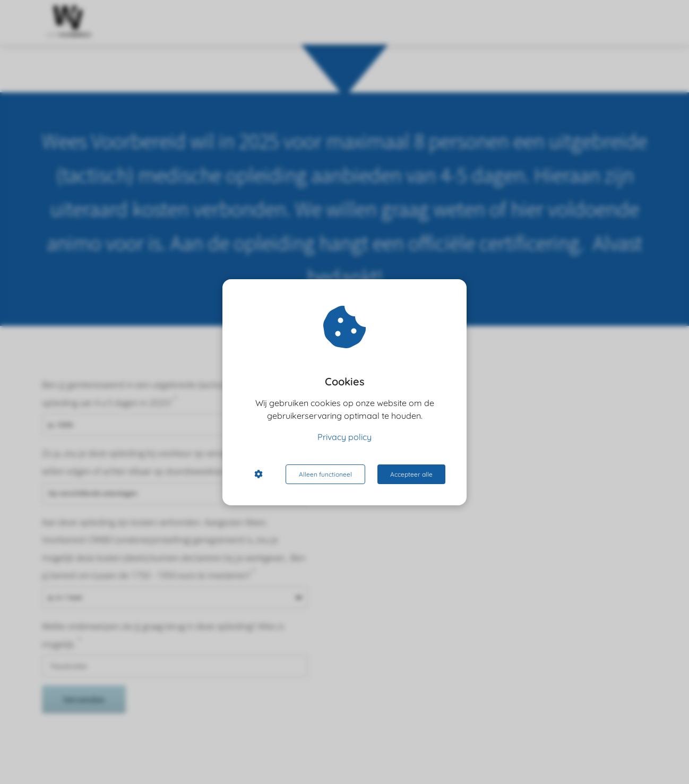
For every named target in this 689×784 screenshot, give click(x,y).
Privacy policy (344, 437)
